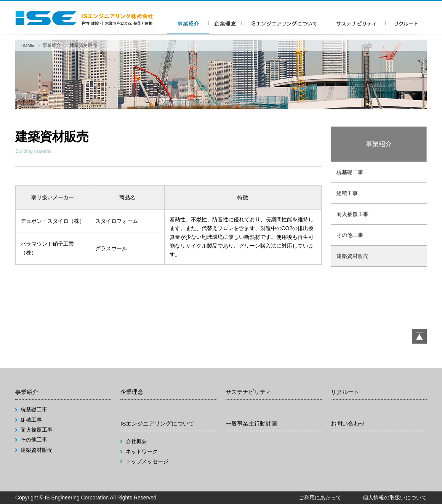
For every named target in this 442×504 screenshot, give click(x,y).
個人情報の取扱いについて (395, 498)
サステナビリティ (248, 392)
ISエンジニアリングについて (157, 423)
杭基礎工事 (350, 172)
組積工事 (347, 193)
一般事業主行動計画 (251, 423)
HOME (27, 45)
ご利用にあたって (320, 498)
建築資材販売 (352, 256)
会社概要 (136, 441)
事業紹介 (52, 45)
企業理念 (132, 392)
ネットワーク (142, 451)
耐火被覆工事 (352, 214)
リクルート (345, 392)
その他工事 (350, 235)
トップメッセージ (147, 461)
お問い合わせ (348, 423)
